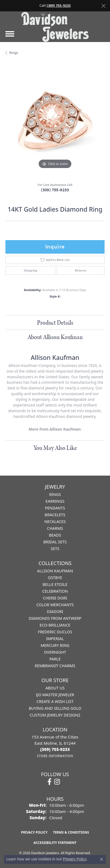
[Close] (103, 6)
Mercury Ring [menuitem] (55, 645)
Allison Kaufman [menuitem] (55, 571)
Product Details (55, 322)
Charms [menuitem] (55, 528)
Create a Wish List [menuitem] (55, 701)
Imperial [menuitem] (55, 639)
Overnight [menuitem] (55, 652)
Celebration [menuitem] (55, 591)
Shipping (30, 270)
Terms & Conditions (71, 832)
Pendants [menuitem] (55, 508)
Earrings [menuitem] (55, 501)
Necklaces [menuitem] (55, 522)
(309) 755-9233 (55, 190)
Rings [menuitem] (55, 494)
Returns (81, 270)
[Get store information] (55, 756)
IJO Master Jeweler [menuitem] (55, 695)
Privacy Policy (34, 832)
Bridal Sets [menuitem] (55, 542)
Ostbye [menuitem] (55, 578)
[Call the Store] (55, 749)
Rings (14, 53)
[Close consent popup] (102, 859)
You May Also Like (55, 448)
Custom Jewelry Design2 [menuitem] (55, 715)
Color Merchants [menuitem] (55, 605)
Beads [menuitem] (55, 535)
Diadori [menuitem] (55, 612)
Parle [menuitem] (55, 659)
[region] (55, 121)
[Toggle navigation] (10, 34)
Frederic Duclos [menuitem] (55, 632)
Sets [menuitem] (55, 549)
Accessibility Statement (55, 843)
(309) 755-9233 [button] (59, 6)
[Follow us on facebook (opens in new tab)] (49, 782)
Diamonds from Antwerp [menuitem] (55, 618)
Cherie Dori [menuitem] (55, 598)
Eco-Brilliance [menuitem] (55, 625)
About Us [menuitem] (55, 688)
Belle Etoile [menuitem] (55, 584)
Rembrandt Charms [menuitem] (55, 666)
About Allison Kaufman (55, 337)
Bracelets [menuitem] (55, 515)
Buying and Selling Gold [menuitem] (55, 708)
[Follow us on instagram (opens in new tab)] (57, 782)
